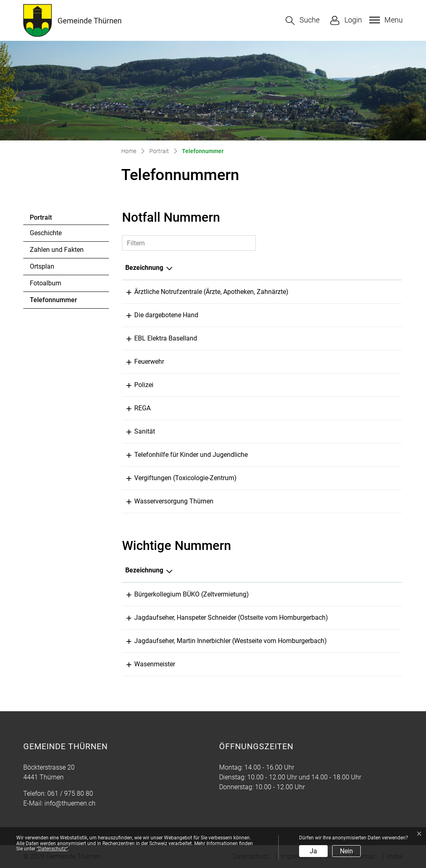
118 (332, 362)
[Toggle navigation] (385, 20)
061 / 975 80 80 (70, 793)
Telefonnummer (53, 302)
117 (332, 385)
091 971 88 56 (359, 594)
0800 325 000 (346, 338)
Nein (346, 851)
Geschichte (46, 233)
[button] (303, 21)
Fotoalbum (45, 283)
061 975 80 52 (359, 664)
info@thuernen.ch (70, 803)
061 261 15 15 (347, 292)
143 (332, 315)
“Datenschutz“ (52, 849)
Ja (313, 851)
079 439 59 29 (359, 641)
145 (332, 478)
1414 (334, 408)
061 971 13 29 (347, 501)
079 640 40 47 (359, 618)
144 (332, 431)
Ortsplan (42, 266)
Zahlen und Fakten (57, 250)
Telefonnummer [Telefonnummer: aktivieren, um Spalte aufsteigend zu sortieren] (350, 268)
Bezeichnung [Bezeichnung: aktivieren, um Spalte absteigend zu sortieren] (144, 268)
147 (332, 455)
